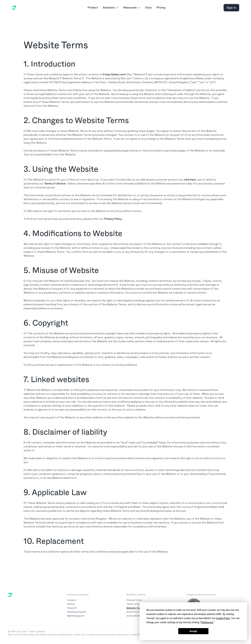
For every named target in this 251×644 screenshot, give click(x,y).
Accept (193, 631)
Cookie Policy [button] (223, 618)
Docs (148, 8)
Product (93, 8)
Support (72, 608)
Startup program (77, 612)
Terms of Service (55, 184)
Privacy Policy (113, 219)
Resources (130, 8)
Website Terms (135, 608)
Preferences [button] (207, 622)
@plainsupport (76, 616)
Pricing (161, 8)
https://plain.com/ (115, 74)
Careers (72, 600)
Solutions (109, 8)
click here (190, 180)
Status (71, 604)
